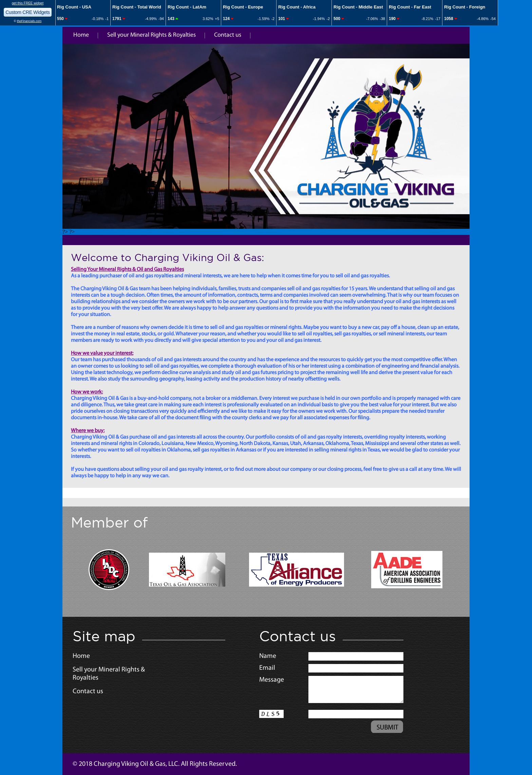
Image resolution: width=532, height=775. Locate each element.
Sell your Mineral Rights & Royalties (151, 35)
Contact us (228, 35)
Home (81, 35)
